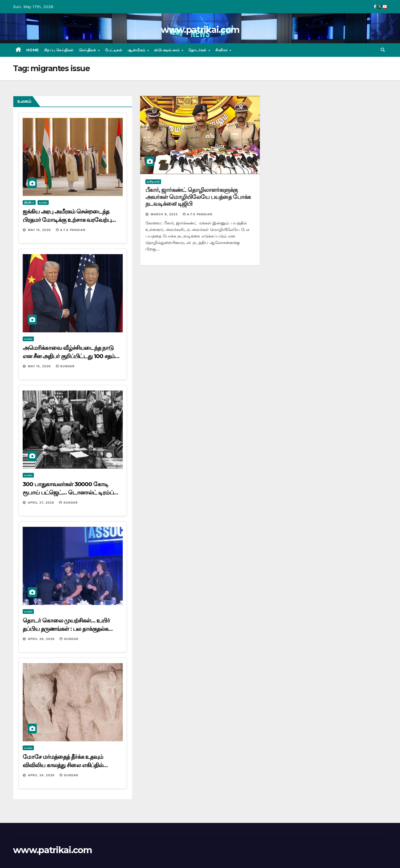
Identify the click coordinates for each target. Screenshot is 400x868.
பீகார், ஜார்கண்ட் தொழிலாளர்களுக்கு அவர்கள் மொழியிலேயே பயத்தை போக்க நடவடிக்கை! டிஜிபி (198, 197)
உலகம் (43, 202)
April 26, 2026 (42, 639)
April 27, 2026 (42, 503)
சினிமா (222, 50)
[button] (383, 50)
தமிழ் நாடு (153, 182)
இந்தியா (29, 202)
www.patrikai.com (200, 30)
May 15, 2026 (40, 230)
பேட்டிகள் (114, 50)
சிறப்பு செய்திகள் (59, 50)
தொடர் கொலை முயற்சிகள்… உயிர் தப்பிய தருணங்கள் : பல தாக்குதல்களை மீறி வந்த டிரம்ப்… (71, 629)
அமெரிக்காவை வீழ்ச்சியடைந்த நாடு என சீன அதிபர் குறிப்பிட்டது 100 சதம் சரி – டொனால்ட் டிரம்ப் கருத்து (69, 356)
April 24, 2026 (42, 775)
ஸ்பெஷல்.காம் (167, 50)
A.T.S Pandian (71, 230)
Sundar (65, 366)
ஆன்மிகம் (137, 50)
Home (33, 50)
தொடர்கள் (198, 50)
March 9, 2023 (165, 214)
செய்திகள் (88, 50)
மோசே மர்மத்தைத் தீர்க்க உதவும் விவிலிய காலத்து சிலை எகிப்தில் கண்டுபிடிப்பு (63, 765)
